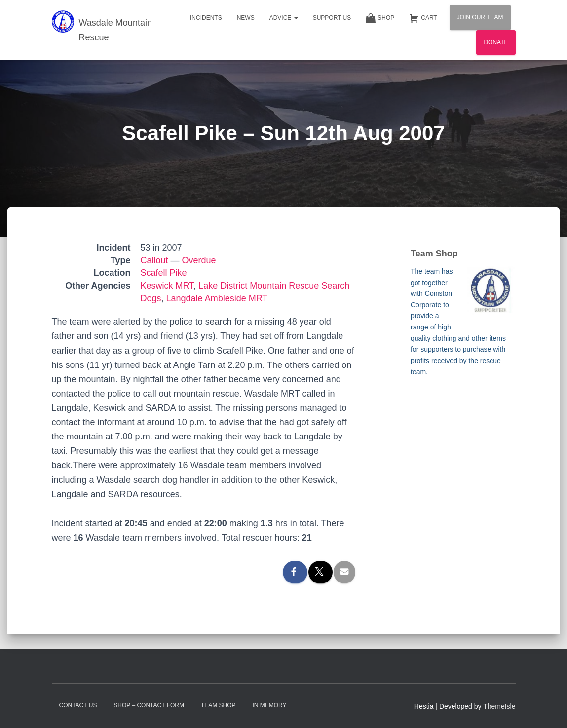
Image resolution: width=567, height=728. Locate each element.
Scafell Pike (164, 273)
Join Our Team (480, 17)
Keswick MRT (167, 286)
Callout (154, 260)
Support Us (332, 18)
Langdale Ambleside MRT (217, 298)
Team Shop (218, 705)
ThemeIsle (499, 706)
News (246, 18)
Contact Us (78, 705)
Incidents (206, 18)
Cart (423, 18)
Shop (380, 18)
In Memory (269, 705)
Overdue (199, 260)
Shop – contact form (149, 705)
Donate (496, 42)
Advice (284, 18)
